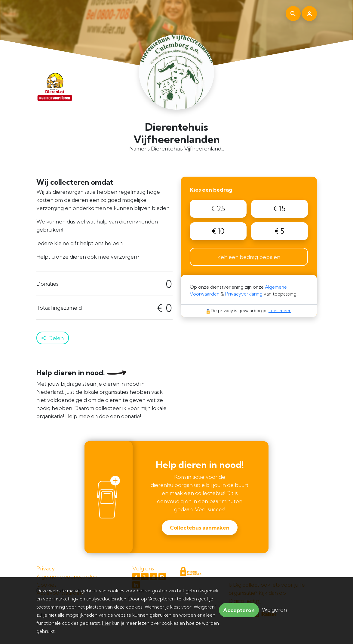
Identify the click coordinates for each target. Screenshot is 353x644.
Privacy (46, 568)
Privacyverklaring (244, 294)
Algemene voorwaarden (67, 577)
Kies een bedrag (211, 190)
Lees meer (280, 311)
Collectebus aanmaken (200, 528)
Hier (106, 623)
